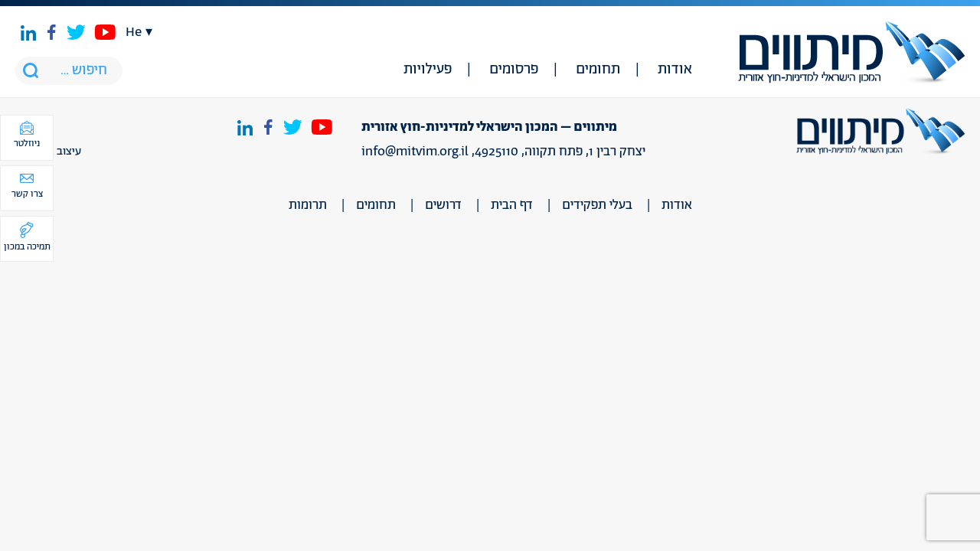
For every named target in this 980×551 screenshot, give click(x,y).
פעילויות (428, 70)
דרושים (443, 205)
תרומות (308, 205)
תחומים (598, 70)
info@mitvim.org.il (415, 152)
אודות (675, 70)
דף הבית (512, 205)
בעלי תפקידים (597, 205)
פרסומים (514, 70)
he (134, 32)
